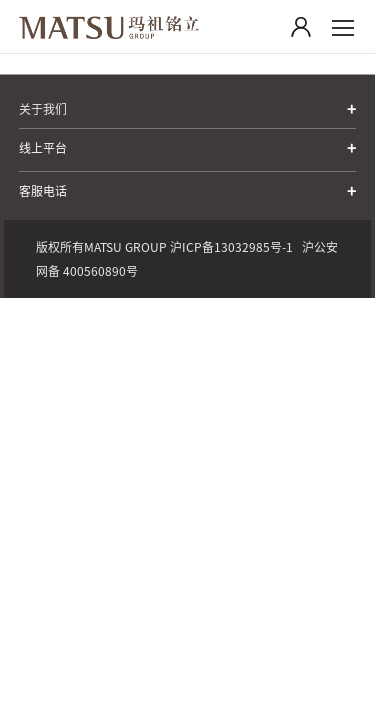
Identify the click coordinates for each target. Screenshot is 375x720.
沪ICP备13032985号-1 (231, 247)
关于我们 (43, 109)
